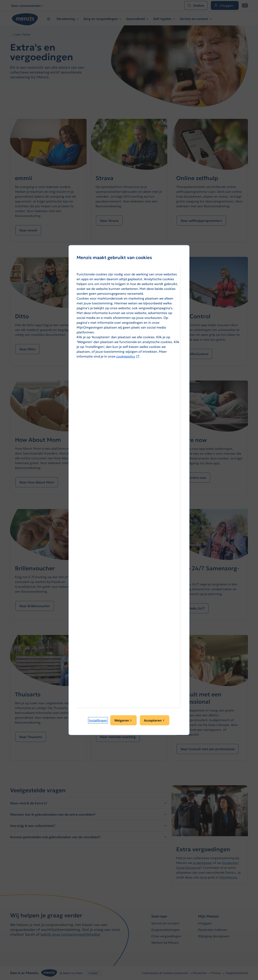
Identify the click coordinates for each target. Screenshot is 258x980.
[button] (98, 720)
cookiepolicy (128, 356)
